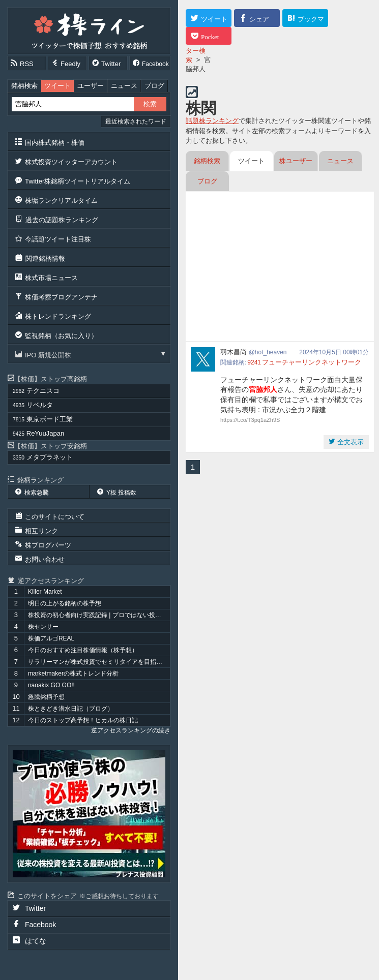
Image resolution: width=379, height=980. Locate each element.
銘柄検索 (24, 86)
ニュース (124, 86)
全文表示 (349, 442)
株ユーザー (296, 161)
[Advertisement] (280, 268)
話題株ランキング (212, 121)
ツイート (57, 86)
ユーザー (91, 86)
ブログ (154, 86)
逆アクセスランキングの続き (131, 730)
